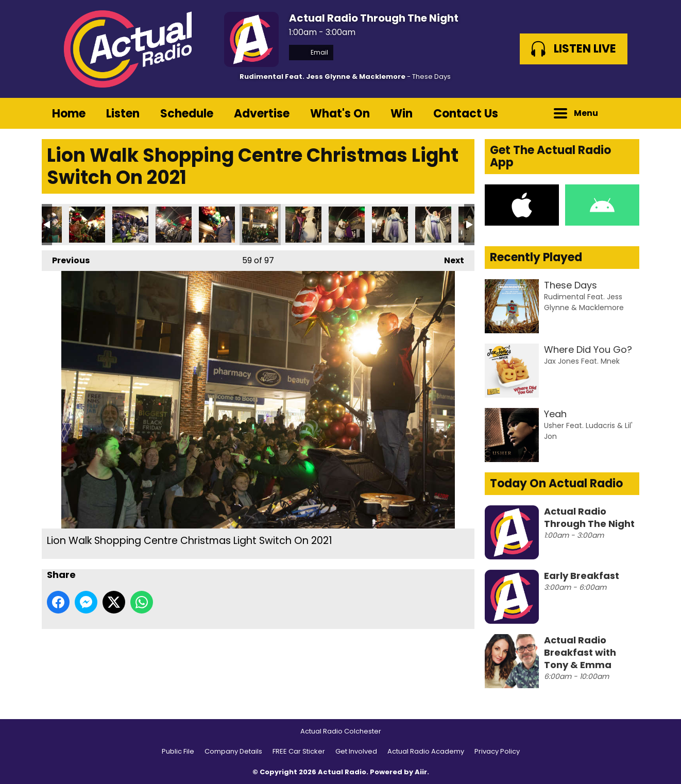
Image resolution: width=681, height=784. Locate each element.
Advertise (262, 114)
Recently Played (536, 257)
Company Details (233, 751)
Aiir (421, 772)
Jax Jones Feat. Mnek (582, 361)
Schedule (187, 114)
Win (402, 114)
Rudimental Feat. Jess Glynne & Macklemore (322, 76)
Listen (123, 114)
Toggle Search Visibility (624, 113)
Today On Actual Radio (556, 483)
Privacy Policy (497, 751)
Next (449, 258)
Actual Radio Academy (426, 751)
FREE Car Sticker (299, 751)
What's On (340, 114)
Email (311, 52)
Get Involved (356, 751)
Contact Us (466, 114)
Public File (178, 751)
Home (69, 114)
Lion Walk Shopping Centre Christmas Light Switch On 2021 (87, 225)
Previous (66, 258)
